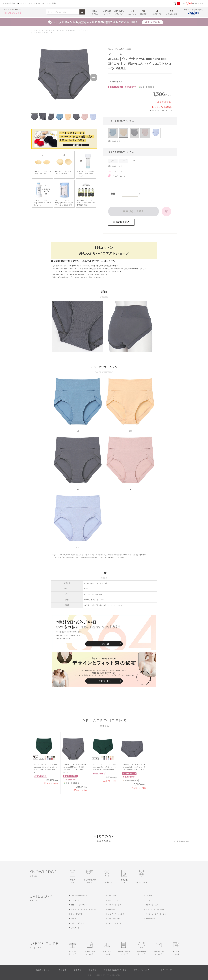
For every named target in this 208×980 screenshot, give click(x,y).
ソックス (74, 919)
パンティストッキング (116, 914)
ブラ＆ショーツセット (79, 896)
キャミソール (113, 900)
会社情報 (52, 3)
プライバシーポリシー (144, 970)
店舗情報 (93, 970)
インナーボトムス (152, 905)
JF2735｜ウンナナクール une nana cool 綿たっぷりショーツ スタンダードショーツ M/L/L (104, 767)
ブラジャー (112, 896)
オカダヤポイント (38, 3)
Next (94, 77)
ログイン (23, 3)
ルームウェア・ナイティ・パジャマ (84, 909)
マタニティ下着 (114, 919)
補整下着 (112, 909)
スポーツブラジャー (78, 923)
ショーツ (149, 896)
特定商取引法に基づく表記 (115, 970)
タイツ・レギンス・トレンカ (156, 914)
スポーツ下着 (150, 919)
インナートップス (115, 905)
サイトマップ (166, 970)
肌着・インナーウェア (79, 905)
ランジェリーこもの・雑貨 (155, 909)
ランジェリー (76, 900)
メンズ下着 (75, 928)
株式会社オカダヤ (44, 970)
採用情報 (78, 970)
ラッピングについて (120, 176)
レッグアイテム (77, 914)
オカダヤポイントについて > (161, 110)
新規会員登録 (10, 3)
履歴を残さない (183, 841)
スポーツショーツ (115, 923)
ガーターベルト (151, 900)
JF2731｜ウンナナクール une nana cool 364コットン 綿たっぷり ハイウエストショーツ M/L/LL (45, 768)
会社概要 (62, 970)
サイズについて (119, 171)
